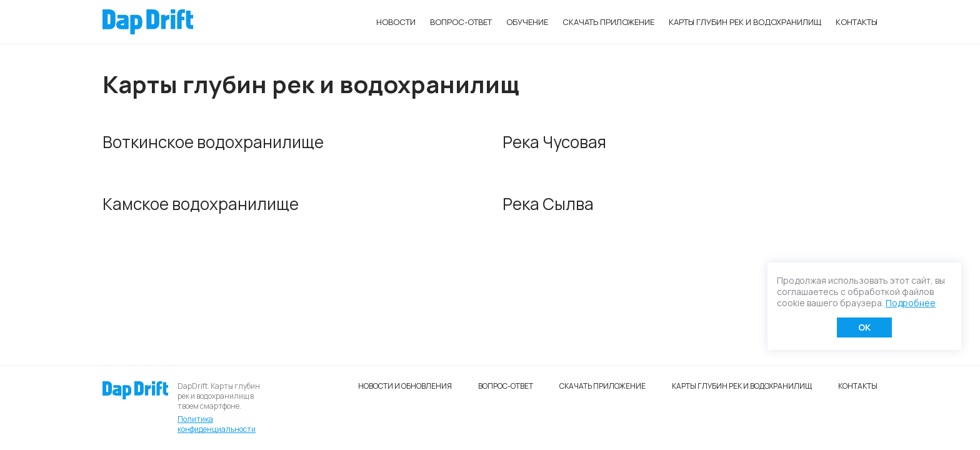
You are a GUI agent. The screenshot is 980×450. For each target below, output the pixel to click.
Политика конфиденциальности (217, 424)
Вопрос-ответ (461, 22)
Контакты (857, 22)
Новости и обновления (405, 386)
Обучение (527, 22)
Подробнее (911, 303)
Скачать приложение (608, 22)
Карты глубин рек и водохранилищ (745, 22)
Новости (396, 22)
